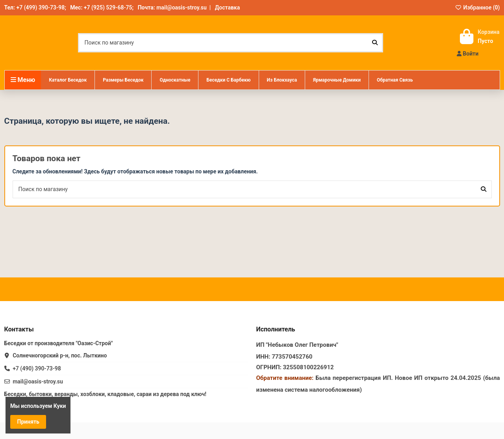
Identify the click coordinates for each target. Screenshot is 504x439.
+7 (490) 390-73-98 (37, 368)
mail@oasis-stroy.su (182, 7)
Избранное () (478, 7)
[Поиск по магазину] (375, 43)
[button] (123, 80)
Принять (28, 422)
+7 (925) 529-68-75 (108, 7)
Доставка (227, 7)
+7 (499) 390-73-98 (40, 7)
